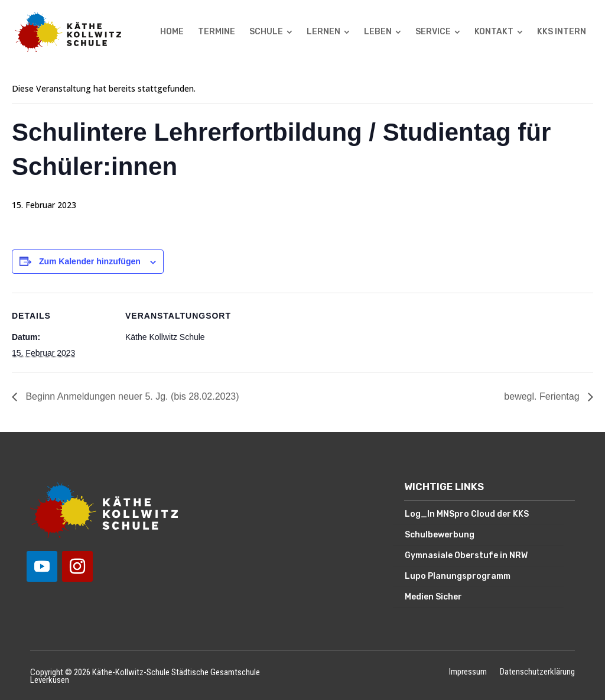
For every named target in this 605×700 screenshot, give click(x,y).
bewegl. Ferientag (543, 396)
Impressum (468, 673)
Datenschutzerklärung (537, 673)
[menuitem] (172, 32)
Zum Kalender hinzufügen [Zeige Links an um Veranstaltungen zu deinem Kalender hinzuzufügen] (90, 261)
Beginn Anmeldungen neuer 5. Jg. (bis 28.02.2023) (131, 396)
